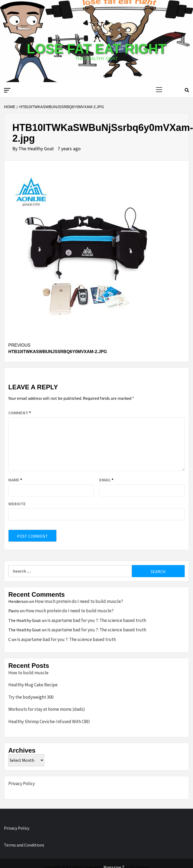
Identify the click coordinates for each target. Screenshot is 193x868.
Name (15, 480)
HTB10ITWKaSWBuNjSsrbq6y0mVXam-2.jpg (96, 348)
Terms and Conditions (24, 845)
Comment (20, 413)
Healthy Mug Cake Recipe (33, 685)
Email (106, 480)
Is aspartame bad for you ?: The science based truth (97, 620)
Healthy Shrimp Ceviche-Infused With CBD (49, 721)
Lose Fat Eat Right (96, 49)
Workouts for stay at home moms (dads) (47, 709)
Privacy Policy (22, 783)
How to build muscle (28, 673)
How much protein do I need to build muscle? (79, 601)
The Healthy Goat (37, 149)
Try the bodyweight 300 (31, 697)
